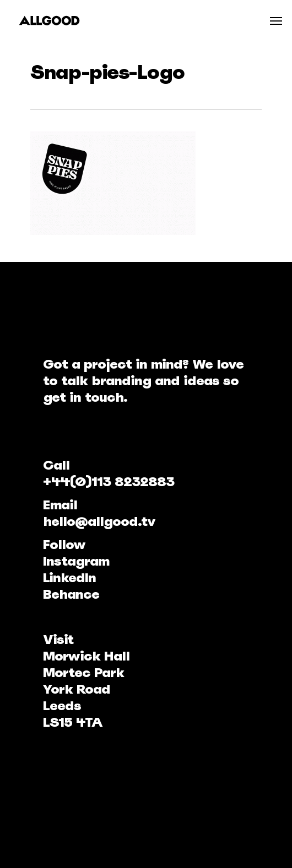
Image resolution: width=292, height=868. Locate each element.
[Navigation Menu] (276, 20)
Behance (71, 594)
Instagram (76, 561)
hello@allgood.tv (99, 521)
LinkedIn (69, 577)
